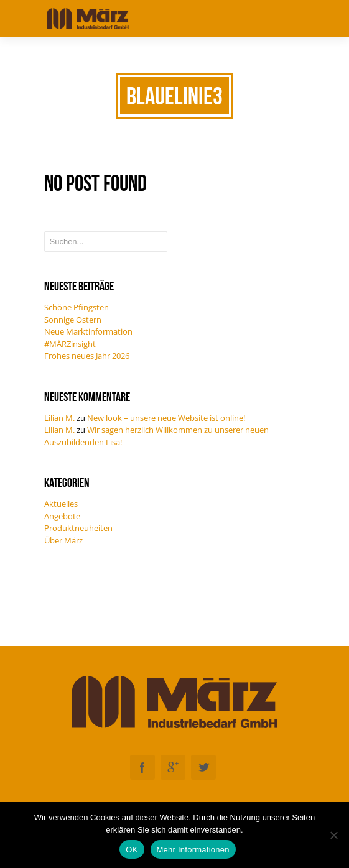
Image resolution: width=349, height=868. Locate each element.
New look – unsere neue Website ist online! (166, 418)
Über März (63, 540)
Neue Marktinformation (88, 331)
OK (132, 850)
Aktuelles (61, 504)
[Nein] (333, 835)
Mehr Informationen (193, 850)
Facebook (142, 767)
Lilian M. (59, 418)
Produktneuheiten (78, 528)
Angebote (62, 516)
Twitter (203, 767)
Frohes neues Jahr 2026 (87, 356)
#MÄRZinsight (70, 344)
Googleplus (173, 767)
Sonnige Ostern (73, 320)
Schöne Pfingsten (77, 307)
